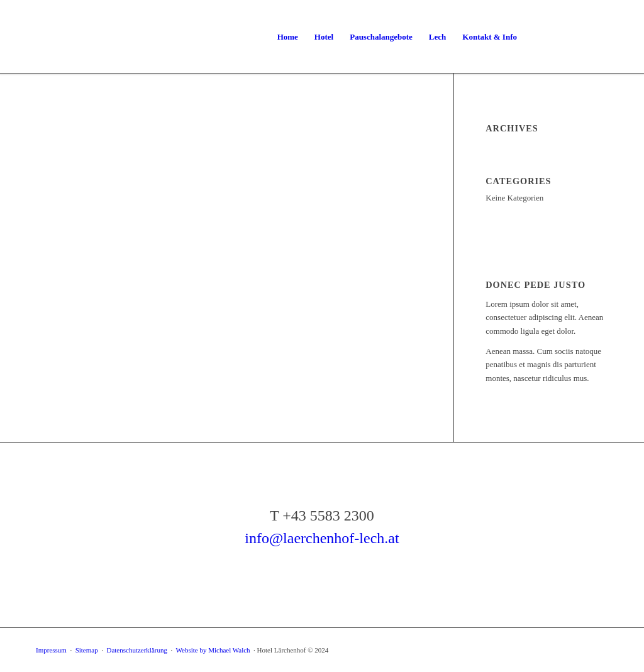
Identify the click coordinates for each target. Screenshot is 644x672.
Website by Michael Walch (214, 650)
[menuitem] (288, 37)
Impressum (51, 650)
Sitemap (87, 650)
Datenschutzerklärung (137, 650)
